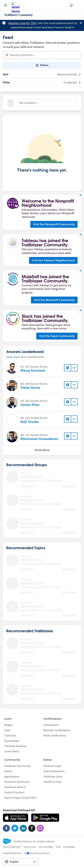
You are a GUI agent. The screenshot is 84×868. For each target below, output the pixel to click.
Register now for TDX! (23, 23)
